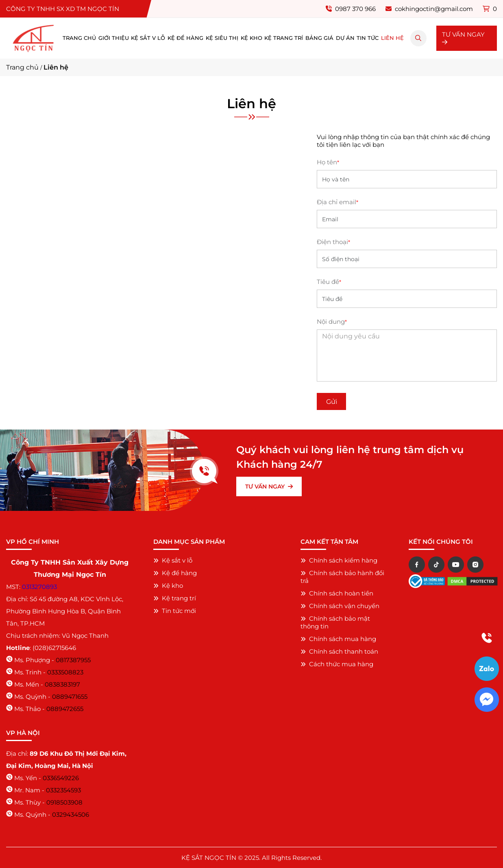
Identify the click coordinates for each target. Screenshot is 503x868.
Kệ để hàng (185, 38)
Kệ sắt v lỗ (148, 38)
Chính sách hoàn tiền (337, 593)
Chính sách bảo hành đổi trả (342, 577)
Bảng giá (319, 38)
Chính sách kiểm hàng (339, 560)
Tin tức (368, 38)
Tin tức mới (175, 611)
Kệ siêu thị (222, 38)
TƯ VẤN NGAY (463, 38)
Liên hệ (392, 38)
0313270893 (39, 587)
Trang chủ (79, 38)
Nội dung (332, 322)
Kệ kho (251, 38)
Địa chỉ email (338, 202)
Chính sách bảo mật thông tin (335, 622)
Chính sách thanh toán (339, 651)
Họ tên (328, 162)
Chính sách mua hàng (338, 639)
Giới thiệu (114, 38)
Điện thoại (333, 242)
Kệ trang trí (284, 38)
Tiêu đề (329, 282)
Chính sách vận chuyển (340, 606)
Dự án (345, 38)
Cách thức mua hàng (337, 664)
